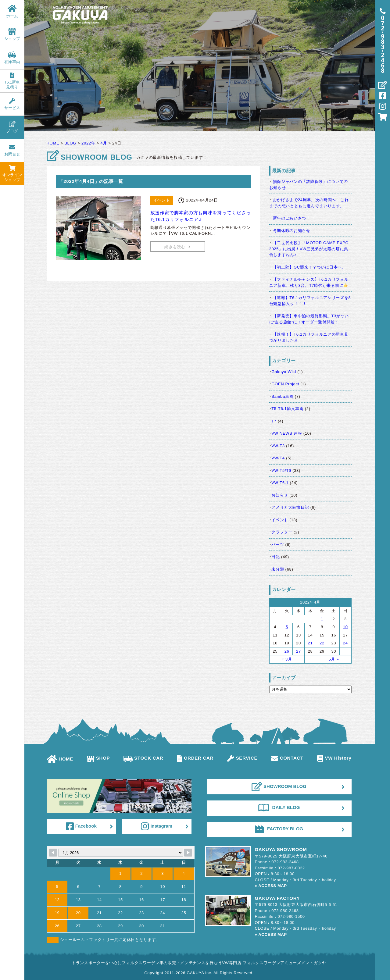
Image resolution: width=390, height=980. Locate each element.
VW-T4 (278, 458)
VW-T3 (278, 446)
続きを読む (177, 247)
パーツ (278, 545)
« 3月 (287, 659)
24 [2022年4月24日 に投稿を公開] (345, 643)
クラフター (282, 532)
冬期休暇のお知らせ (292, 231)
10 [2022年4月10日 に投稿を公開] (345, 627)
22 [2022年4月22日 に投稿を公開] (322, 643)
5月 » (334, 659)
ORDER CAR (195, 758)
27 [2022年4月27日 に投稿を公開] (299, 651)
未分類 (278, 569)
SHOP (98, 758)
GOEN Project (285, 384)
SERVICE (242, 758)
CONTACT (287, 758)
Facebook (81, 826)
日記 (276, 557)
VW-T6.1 (280, 483)
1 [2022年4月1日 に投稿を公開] (322, 619)
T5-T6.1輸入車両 (287, 409)
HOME (60, 759)
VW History (334, 758)
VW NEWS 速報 (287, 433)
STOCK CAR (143, 758)
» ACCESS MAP (271, 886)
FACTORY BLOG (279, 829)
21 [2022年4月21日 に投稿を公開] (310, 643)
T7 (274, 421)
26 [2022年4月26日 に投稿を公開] (287, 651)
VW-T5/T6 (281, 470)
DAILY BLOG (279, 807)
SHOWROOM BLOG (279, 787)
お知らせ (280, 495)
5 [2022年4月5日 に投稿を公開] (287, 627)
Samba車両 (282, 396)
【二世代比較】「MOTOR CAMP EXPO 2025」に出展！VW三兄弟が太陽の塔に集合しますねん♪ (309, 249)
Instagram (157, 826)
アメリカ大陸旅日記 (290, 507)
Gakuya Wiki (284, 372)
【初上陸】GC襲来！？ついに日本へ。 (309, 267)
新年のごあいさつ (290, 218)
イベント (280, 520)
